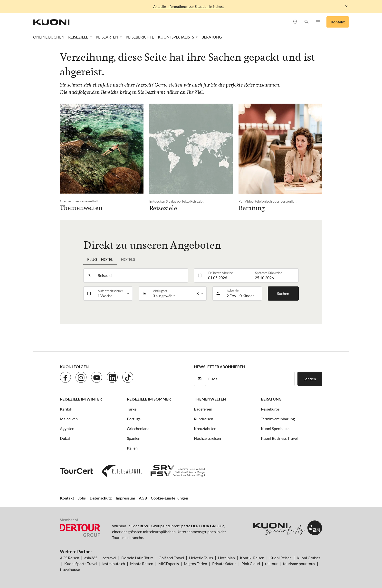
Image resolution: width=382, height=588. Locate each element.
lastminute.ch (114, 563)
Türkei (132, 409)
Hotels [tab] (128, 259)
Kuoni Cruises (309, 558)
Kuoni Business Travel (279, 438)
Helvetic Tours (201, 558)
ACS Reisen (70, 558)
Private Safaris (224, 563)
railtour (271, 563)
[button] (306, 22)
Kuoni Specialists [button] (176, 37)
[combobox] (141, 275)
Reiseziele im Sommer (149, 399)
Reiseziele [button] (79, 37)
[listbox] (114, 294)
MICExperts (169, 563)
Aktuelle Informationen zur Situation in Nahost (189, 6)
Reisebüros (270, 409)
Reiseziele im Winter (81, 399)
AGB (143, 498)
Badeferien (203, 409)
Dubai (65, 438)
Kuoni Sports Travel (81, 563)
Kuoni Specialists (275, 428)
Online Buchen (49, 37)
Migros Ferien (196, 563)
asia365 (91, 558)
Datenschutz (101, 498)
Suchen (283, 293)
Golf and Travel (171, 558)
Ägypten (67, 428)
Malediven (69, 419)
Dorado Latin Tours (137, 558)
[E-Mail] (250, 379)
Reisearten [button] (107, 37)
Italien (132, 448)
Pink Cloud (251, 563)
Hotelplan (226, 558)
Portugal (134, 419)
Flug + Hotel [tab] (100, 259)
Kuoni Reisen (281, 558)
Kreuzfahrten (205, 428)
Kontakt (338, 22)
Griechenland (138, 428)
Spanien (134, 438)
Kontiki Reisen (252, 558)
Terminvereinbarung (278, 419)
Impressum (125, 498)
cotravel (109, 558)
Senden (310, 379)
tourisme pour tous (299, 563)
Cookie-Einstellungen (169, 498)
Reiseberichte (140, 37)
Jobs (82, 498)
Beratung (212, 37)
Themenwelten (210, 399)
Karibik (66, 409)
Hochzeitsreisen (207, 438)
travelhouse (70, 569)
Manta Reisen (142, 563)
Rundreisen (204, 419)
